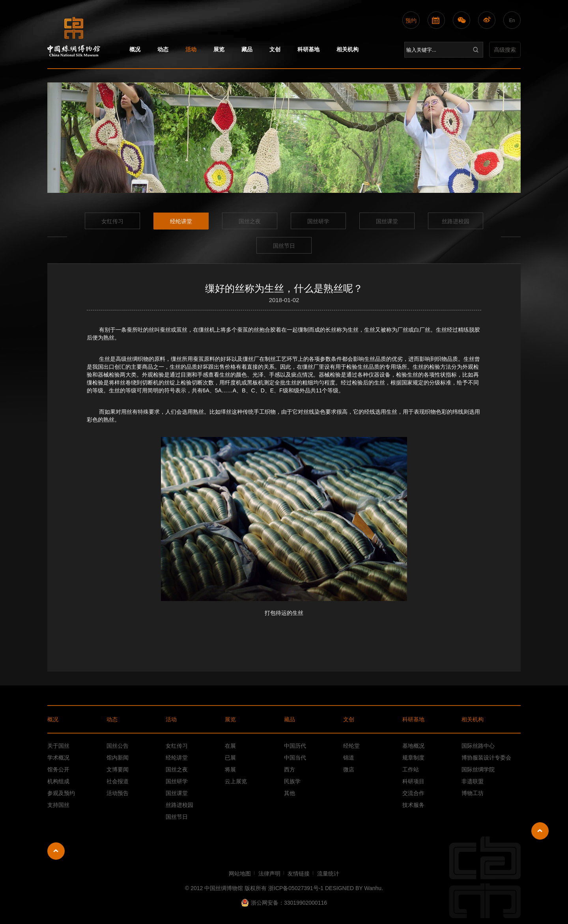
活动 (191, 49)
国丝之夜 (250, 221)
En (512, 21)
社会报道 (118, 781)
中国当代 (295, 758)
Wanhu (373, 888)
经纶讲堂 (181, 221)
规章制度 (413, 758)
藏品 (247, 49)
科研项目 (413, 781)
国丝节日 (284, 246)
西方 (290, 769)
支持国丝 (58, 805)
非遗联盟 (473, 781)
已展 (230, 758)
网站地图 (240, 874)
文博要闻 (118, 769)
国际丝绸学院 (478, 769)
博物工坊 (473, 793)
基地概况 (413, 746)
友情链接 (299, 874)
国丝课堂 (387, 221)
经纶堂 (351, 746)
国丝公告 (118, 746)
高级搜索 (505, 50)
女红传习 (112, 221)
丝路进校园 (456, 221)
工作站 (411, 769)
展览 (219, 49)
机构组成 (58, 781)
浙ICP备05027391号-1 (296, 888)
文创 (275, 49)
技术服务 (413, 805)
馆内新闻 (118, 758)
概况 (135, 49)
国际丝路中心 (478, 746)
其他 (290, 793)
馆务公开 (58, 769)
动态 (163, 49)
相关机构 (348, 49)
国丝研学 (318, 221)
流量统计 (328, 874)
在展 (230, 746)
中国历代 (295, 746)
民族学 (292, 781)
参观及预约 (61, 793)
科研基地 (308, 49)
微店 (349, 769)
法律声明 (269, 874)
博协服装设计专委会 (486, 758)
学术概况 (58, 758)
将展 (230, 769)
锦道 (349, 758)
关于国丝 (58, 746)
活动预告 (118, 793)
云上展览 (236, 781)
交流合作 (413, 793)
